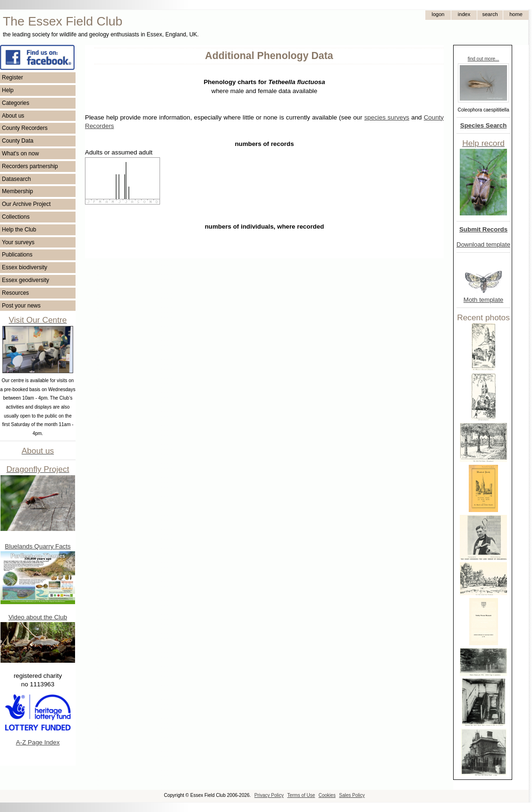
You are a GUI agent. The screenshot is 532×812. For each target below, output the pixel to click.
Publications (17, 255)
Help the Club (19, 230)
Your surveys (18, 242)
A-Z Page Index (38, 742)
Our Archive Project (26, 204)
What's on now (20, 154)
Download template (483, 244)
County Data (18, 141)
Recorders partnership (30, 166)
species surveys (387, 117)
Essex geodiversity (25, 280)
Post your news (21, 306)
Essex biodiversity (25, 267)
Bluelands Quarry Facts (38, 546)
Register (13, 77)
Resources (15, 293)
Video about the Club (38, 617)
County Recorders (25, 128)
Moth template (483, 300)
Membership (17, 191)
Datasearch (16, 179)
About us (13, 116)
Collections (16, 217)
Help (8, 90)
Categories (16, 103)
